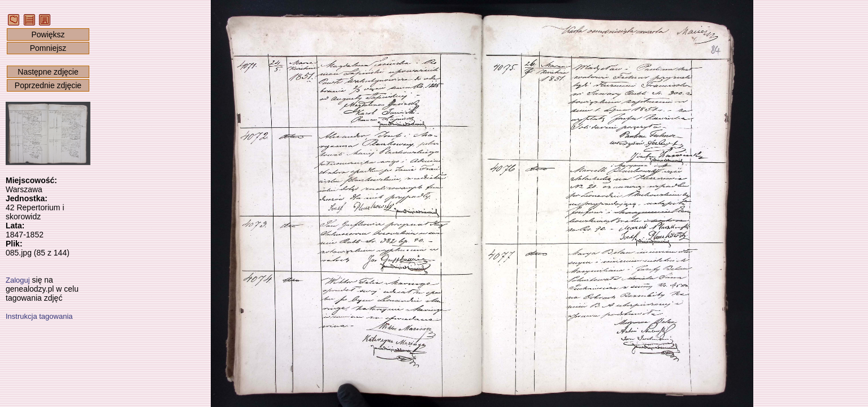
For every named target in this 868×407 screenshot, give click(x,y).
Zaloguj (18, 280)
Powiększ (48, 34)
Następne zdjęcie (48, 72)
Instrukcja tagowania (39, 316)
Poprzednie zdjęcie (48, 85)
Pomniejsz (48, 48)
